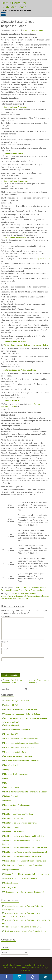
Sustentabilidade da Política (15, 342)
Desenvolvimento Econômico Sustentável (21, 743)
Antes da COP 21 (11, 705)
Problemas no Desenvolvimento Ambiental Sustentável (27, 836)
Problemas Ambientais (14, 818)
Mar (6, 783)
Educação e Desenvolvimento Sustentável (22, 761)
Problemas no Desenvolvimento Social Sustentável (26, 847)
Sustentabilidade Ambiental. (15, 107)
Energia (7, 770)
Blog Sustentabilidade (12, 965)
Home (37, 965)
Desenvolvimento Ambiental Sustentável (21, 739)
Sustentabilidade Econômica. (16, 181)
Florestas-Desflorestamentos (16, 774)
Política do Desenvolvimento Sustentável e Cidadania (26, 792)
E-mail (5, 649)
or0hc (25, 30)
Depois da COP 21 (12, 734)
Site (3, 656)
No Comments (37, 30)
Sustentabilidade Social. (13, 154)
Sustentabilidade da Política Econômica (20, 370)
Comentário (7, 616)
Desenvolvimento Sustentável (14, 238)
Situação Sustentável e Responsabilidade (28, 590)
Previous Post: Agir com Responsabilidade (12, 681)
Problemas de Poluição (14, 832)
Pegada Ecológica (12, 787)
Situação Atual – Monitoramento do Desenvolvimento (27, 874)
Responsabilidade (43, 259)
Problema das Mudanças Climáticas (19, 814)
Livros (7, 778)
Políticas (8, 801)
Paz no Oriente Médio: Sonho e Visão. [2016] (24, 927)
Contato (28, 965)
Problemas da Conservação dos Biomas (21, 823)
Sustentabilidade (11, 883)
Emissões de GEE (11, 765)
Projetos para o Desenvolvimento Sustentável (23, 865)
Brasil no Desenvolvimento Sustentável (21, 709)
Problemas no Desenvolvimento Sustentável (23, 856)
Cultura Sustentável (12, 401)
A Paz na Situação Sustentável (17, 701)
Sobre (14, 967)
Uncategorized (10, 887)
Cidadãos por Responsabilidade (23, 593)
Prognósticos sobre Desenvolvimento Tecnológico (25, 861)
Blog (42, 965)
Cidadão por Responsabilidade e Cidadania (22, 714)
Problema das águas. (13, 810)
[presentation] (22, 667)
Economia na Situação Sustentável (18, 756)
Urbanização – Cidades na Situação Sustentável (24, 892)
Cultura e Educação (23, 588)
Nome (5, 642)
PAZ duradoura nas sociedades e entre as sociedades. (26, 345)
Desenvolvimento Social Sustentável (19, 747)
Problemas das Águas (13, 827)
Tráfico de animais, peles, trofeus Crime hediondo (26, 931)
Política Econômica (12, 796)
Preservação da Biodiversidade (17, 805)
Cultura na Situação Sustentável (17, 730)
